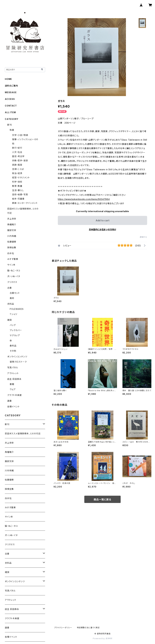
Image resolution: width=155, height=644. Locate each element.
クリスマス (12, 282)
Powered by (102, 638)
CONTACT (11, 106)
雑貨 (10, 320)
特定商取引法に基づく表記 (88, 628)
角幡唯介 (12, 224)
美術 (12, 298)
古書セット (15, 293)
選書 (10, 401)
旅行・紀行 (17, 148)
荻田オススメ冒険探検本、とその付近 (23, 433)
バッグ (13, 325)
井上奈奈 (12, 219)
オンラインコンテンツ (17, 357)
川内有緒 (12, 236)
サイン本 (11, 265)
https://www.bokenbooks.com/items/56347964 (84, 199)
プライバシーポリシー (63, 628)
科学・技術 (17, 182)
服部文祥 (12, 230)
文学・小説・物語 (20, 135)
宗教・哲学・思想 (20, 161)
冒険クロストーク (18, 362)
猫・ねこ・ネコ (14, 270)
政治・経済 (17, 173)
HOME (8, 79)
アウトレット (13, 373)
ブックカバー (16, 330)
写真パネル (13, 367)
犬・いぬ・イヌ (14, 276)
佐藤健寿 (12, 242)
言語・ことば (18, 169)
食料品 (13, 346)
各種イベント (13, 407)
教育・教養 (17, 186)
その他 (13, 351)
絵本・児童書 (18, 199)
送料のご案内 (11, 86)
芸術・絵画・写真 (20, 194)
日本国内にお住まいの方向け (102, 229)
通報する (143, 237)
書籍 (12, 384)
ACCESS (10, 99)
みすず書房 (13, 259)
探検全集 (12, 247)
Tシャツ (13, 314)
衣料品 (11, 304)
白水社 (11, 253)
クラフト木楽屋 (15, 395)
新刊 (10, 125)
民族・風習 (17, 165)
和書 (12, 130)
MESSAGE (11, 92)
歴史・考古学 (18, 156)
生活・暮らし (18, 190)
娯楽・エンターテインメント (25, 203)
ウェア (13, 389)
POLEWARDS (17, 309)
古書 (10, 288)
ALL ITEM (10, 112)
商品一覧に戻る (102, 499)
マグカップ (15, 335)
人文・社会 (17, 152)
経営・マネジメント (21, 177)
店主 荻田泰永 (14, 379)
